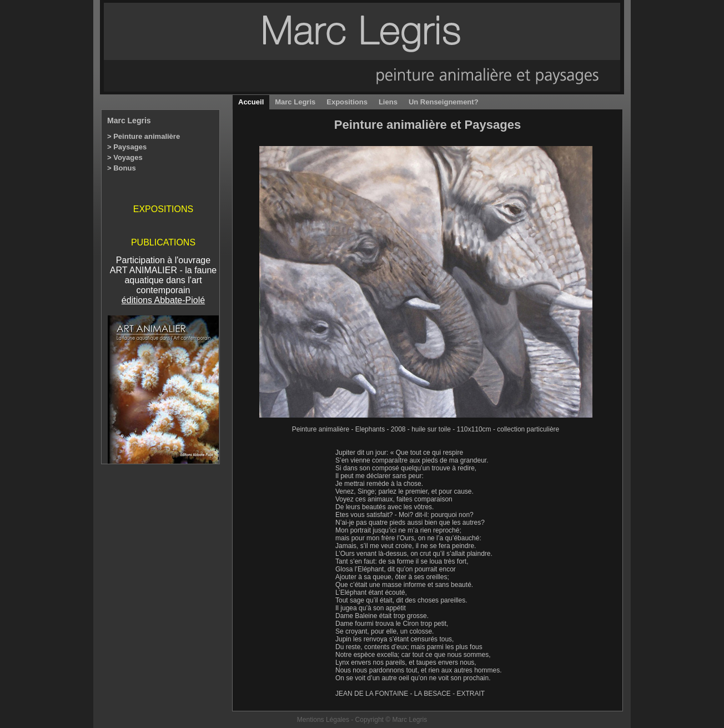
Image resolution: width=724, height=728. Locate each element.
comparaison (433, 499)
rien (426, 530)
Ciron (411, 624)
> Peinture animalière (144, 136)
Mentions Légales (323, 720)
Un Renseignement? (444, 102)
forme (406, 561)
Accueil (251, 102)
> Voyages (125, 157)
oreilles (436, 577)
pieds (430, 460)
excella (387, 655)
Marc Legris (295, 102)
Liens (388, 102)
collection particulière (528, 429)
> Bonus (122, 168)
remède (378, 484)
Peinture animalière (321, 429)
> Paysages (127, 147)
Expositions (347, 102)
